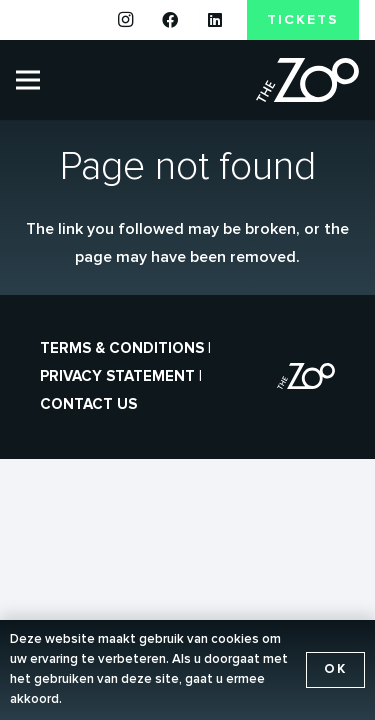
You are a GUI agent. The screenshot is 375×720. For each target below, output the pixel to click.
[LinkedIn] (215, 20)
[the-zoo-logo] (307, 80)
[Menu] (28, 80)
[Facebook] (170, 20)
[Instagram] (126, 20)
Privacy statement (117, 376)
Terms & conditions (122, 348)
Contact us (88, 404)
